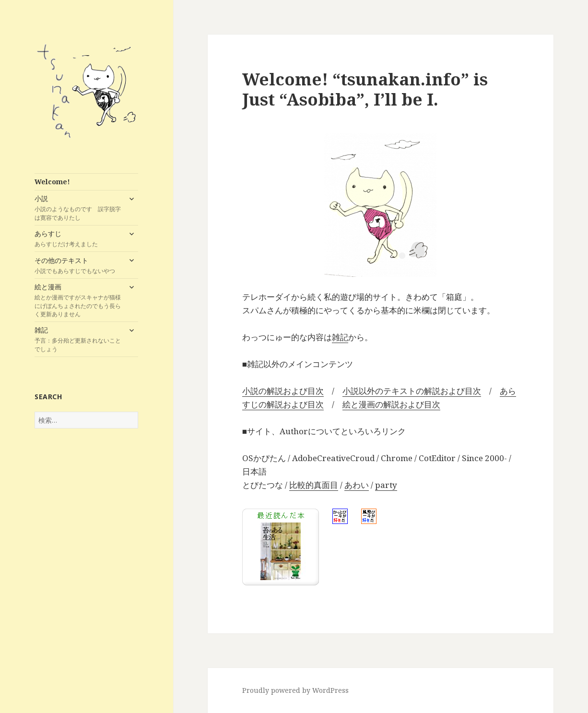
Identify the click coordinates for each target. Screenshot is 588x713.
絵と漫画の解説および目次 (391, 404)
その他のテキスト (78, 265)
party (386, 485)
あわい (357, 485)
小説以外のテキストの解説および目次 (412, 391)
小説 (78, 208)
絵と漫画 (78, 300)
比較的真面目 (314, 485)
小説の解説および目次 (283, 391)
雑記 (78, 339)
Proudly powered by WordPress (295, 690)
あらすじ (78, 238)
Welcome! (52, 182)
